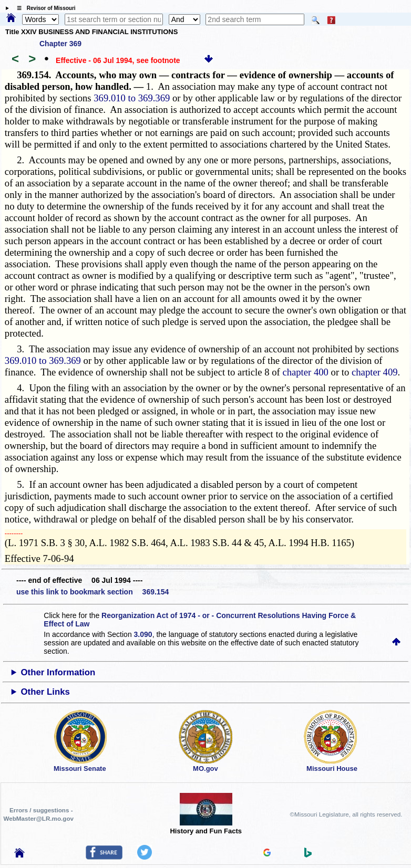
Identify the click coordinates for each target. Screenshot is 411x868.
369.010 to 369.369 (132, 98)
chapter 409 (375, 372)
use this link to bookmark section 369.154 (93, 592)
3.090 (143, 634)
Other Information (58, 672)
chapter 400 (305, 372)
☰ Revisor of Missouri (44, 8)
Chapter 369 (60, 44)
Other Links (45, 692)
